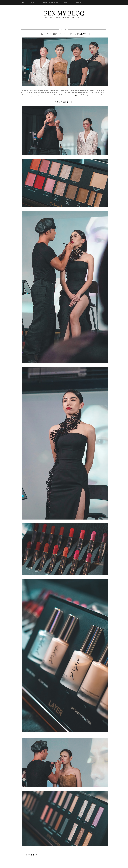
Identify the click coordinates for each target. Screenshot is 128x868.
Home (24, 2)
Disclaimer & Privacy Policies (49, 2)
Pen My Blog (64, 13)
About (32, 2)
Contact (66, 2)
